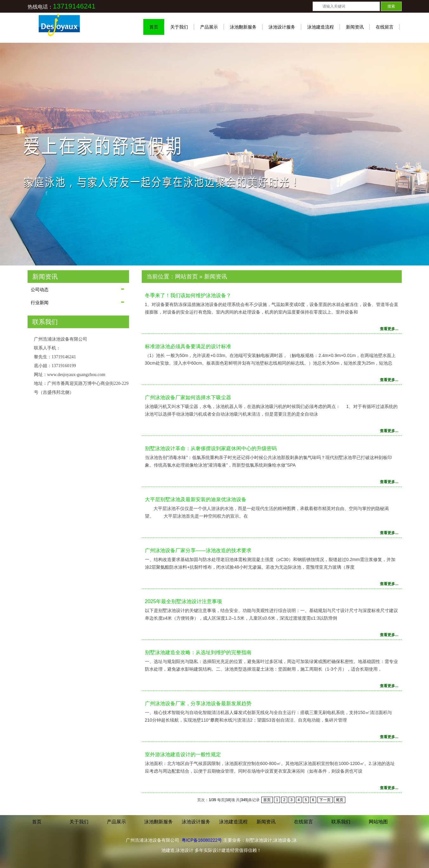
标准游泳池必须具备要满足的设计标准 (188, 346)
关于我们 (179, 27)
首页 (154, 27)
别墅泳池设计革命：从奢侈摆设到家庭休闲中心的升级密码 (211, 448)
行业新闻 (40, 303)
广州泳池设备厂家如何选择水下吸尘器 (188, 397)
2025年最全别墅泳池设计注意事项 (184, 601)
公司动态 (40, 290)
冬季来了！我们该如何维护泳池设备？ (188, 295)
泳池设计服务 (282, 27)
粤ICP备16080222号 (202, 840)
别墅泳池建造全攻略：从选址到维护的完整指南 (198, 652)
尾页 (340, 800)
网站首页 (186, 277)
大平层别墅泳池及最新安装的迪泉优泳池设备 (196, 499)
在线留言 (385, 27)
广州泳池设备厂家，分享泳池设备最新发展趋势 (198, 703)
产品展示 (209, 27)
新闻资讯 (355, 27)
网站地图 (378, 822)
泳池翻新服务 (243, 27)
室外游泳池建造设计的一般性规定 (183, 754)
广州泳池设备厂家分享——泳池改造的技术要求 (198, 550)
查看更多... (389, 329)
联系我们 (341, 822)
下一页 (325, 800)
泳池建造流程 (321, 27)
